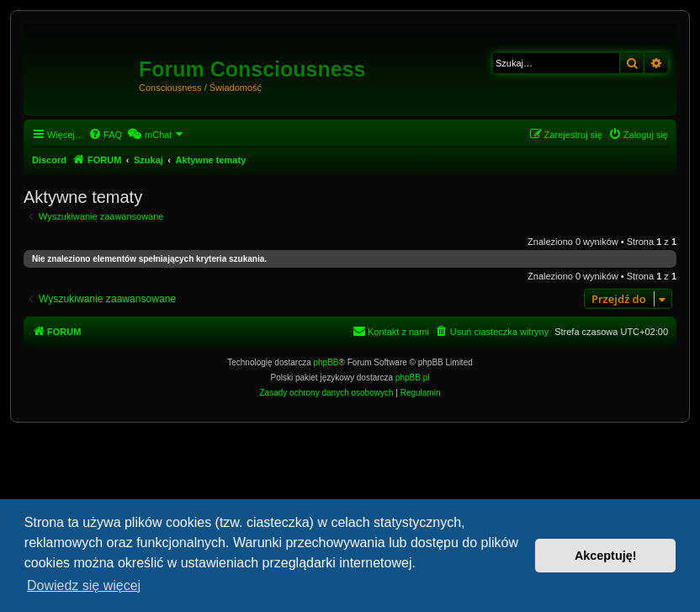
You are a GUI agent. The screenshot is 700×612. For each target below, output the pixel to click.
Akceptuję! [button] (606, 556)
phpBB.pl (413, 378)
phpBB (326, 362)
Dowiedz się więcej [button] (84, 585)
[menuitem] (105, 135)
